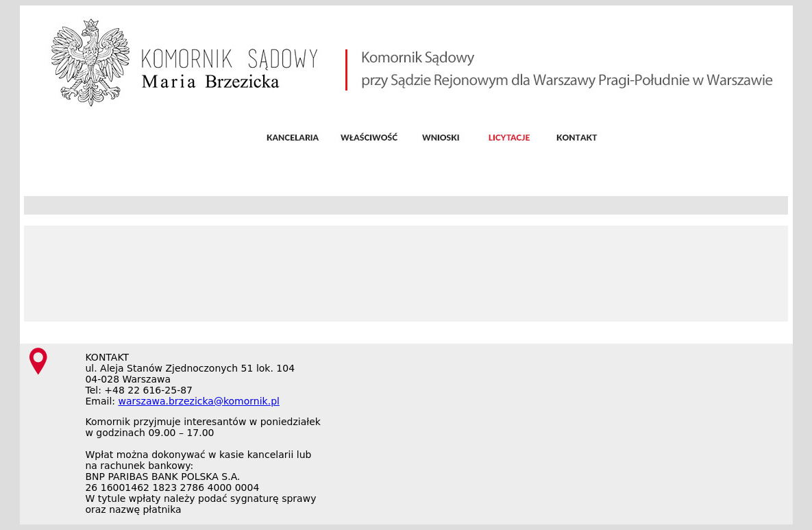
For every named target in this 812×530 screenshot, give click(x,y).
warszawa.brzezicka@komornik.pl (198, 401)
